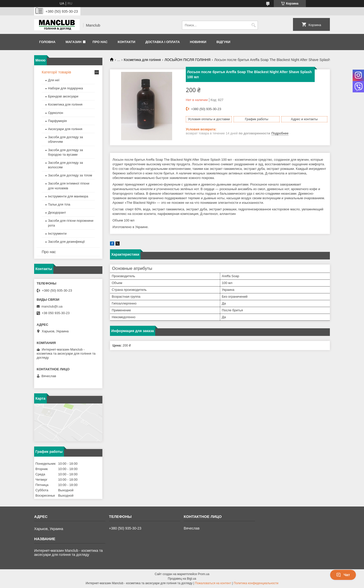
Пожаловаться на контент (213, 583)
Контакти (126, 42)
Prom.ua (204, 574)
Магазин (73, 42)
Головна (47, 42)
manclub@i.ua (52, 306)
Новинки (198, 42)
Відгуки (223, 42)
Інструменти (57, 234)
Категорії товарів (56, 72)
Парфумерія (57, 121)
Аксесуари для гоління (65, 129)
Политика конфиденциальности (256, 583)
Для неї (54, 80)
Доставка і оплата (163, 42)
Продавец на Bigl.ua (182, 579)
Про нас (100, 42)
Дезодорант (57, 212)
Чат (343, 575)
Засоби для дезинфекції (66, 242)
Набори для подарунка (65, 88)
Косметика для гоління (142, 60)
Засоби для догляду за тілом (70, 175)
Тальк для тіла (59, 204)
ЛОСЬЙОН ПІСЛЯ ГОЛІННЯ (188, 60)
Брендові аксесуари (63, 96)
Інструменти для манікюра (68, 196)
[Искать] (253, 25)
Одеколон (56, 113)
